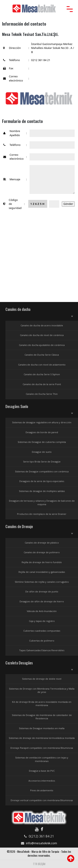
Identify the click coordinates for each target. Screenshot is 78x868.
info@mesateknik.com (41, 843)
